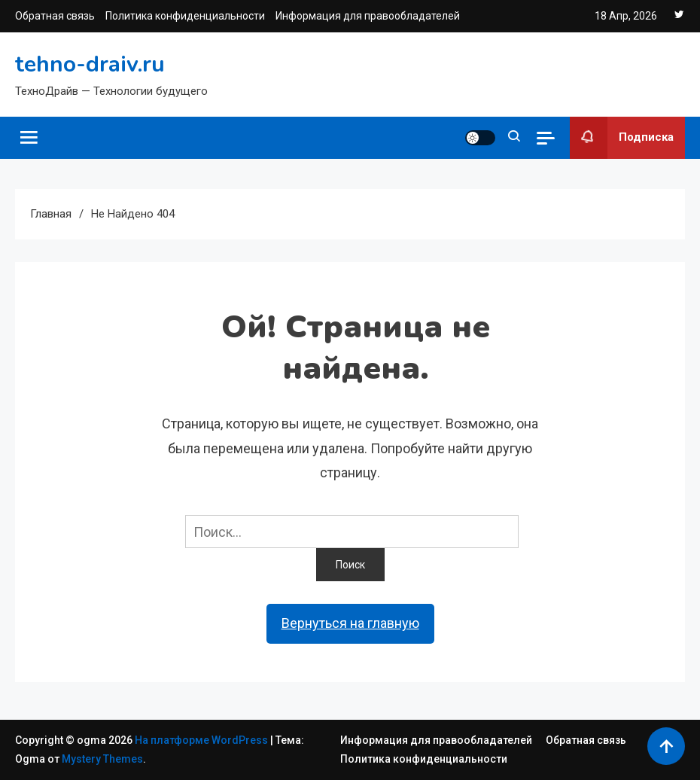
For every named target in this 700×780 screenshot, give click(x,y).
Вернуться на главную (350, 623)
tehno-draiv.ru (90, 64)
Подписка (622, 138)
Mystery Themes (102, 759)
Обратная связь (55, 16)
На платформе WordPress (202, 740)
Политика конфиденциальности (185, 16)
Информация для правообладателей (368, 16)
